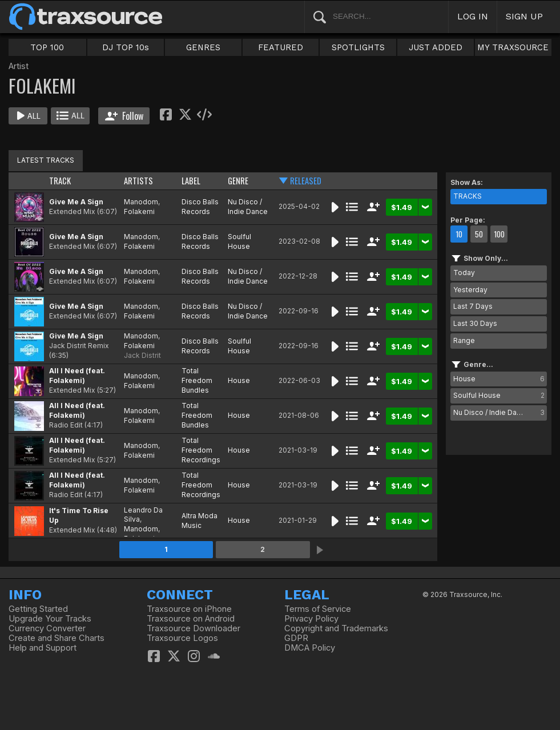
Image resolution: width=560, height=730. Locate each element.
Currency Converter (47, 628)
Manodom (141, 202)
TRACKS (468, 196)
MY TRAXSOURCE (513, 47)
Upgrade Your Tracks (50, 619)
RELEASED (306, 181)
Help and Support (43, 648)
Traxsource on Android (191, 619)
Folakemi (139, 211)
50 (479, 234)
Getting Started (38, 609)
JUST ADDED (436, 47)
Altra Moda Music (200, 521)
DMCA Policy (310, 648)
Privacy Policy (311, 619)
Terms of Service (318, 609)
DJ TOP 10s (126, 47)
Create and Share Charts (57, 638)
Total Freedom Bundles (197, 380)
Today (464, 273)
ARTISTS (138, 181)
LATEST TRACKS (46, 160)
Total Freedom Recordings (201, 450)
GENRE (238, 181)
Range (464, 340)
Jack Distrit (142, 355)
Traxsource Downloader (194, 628)
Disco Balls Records (200, 207)
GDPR (296, 638)
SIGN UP (524, 16)
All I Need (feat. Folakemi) (77, 376)
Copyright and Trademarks (336, 628)
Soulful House (239, 241)
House (239, 380)
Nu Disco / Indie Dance (248, 207)
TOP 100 (47, 47)
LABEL (191, 181)
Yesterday (470, 290)
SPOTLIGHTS (358, 47)
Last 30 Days (475, 323)
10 (459, 234)
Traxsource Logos (182, 638)
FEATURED (281, 47)
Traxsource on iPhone (189, 609)
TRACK (60, 181)
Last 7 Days (473, 306)
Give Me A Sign (76, 202)
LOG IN (473, 16)
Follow (124, 116)
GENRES (203, 47)
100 (499, 234)
